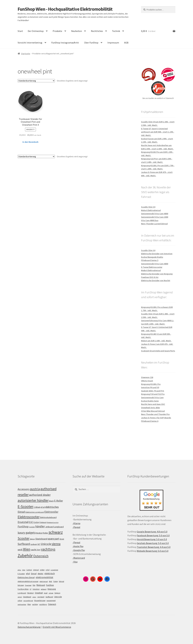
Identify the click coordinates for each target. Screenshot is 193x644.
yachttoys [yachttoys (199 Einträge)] (48, 549)
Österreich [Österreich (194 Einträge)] (41, 556)
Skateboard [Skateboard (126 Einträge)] (41, 539)
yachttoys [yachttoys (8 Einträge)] (43, 604)
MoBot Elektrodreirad (151, 270)
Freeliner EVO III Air (150, 277)
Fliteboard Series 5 (150, 260)
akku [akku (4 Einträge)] (19, 570)
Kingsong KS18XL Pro (151, 384)
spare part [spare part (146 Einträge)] (53, 539)
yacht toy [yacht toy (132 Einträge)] (36, 550)
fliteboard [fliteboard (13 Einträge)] (41, 585)
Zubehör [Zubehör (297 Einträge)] (25, 556)
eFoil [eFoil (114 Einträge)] (43, 507)
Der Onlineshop (36, 31)
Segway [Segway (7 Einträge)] (57, 593)
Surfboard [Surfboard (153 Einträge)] (24, 544)
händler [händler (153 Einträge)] (40, 526)
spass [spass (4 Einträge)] (34, 597)
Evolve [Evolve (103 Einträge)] (36, 522)
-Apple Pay (78, 546)
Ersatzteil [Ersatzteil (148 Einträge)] (23, 522)
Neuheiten (77, 31)
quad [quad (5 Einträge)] (46, 593)
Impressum (113, 43)
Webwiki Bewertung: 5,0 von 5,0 (153, 551)
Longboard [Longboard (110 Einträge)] (59, 527)
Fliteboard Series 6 (150, 421)
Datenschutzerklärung (29, 627)
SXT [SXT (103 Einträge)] (39, 544)
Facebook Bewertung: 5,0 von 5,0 (153, 535)
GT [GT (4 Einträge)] (31, 589)
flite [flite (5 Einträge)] (34, 585)
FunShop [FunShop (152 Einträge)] (23, 526)
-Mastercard (79, 558)
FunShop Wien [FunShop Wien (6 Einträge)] (23, 589)
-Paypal (76, 527)
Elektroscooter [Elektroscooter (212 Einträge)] (29, 517)
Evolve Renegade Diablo (152, 257)
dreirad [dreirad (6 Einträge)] (36, 570)
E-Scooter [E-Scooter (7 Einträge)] (21, 574)
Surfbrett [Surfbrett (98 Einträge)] (34, 544)
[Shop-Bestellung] (36, 81)
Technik (116, 31)
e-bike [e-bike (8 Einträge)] (42, 570)
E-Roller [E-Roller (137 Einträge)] (59, 501)
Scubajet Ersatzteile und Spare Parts (158, 351)
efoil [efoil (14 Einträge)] (28, 574)
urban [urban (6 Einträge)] (20, 601)
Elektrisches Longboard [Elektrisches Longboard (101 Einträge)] (35, 512)
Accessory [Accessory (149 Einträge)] (24, 489)
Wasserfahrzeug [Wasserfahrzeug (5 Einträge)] (40, 601)
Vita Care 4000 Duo (150, 220)
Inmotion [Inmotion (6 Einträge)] (36, 589)
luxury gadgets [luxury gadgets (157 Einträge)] (27, 533)
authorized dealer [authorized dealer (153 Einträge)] (40, 495)
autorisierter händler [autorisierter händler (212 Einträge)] (33, 500)
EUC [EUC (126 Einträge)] (31, 522)
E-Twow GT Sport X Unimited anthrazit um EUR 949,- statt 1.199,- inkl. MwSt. (158, 132)
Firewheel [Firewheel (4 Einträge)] (28, 585)
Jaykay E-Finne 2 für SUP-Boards (156, 418)
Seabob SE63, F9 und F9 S (153, 391)
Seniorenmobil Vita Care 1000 (155, 217)
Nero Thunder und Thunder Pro (155, 414)
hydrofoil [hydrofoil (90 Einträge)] (32, 527)
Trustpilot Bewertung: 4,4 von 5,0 (154, 547)
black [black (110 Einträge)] (51, 501)
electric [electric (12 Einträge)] (40, 574)
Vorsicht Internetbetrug (30, 43)
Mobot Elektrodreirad (151, 210)
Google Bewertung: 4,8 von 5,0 (152, 532)
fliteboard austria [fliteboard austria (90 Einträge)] (53, 522)
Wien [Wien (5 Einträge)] (29, 604)
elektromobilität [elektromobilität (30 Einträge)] (45, 577)
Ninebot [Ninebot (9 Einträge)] (30, 593)
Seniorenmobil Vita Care (152, 397)
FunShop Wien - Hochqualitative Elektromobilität (65, 9)
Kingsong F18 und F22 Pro (153, 394)
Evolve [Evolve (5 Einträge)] (56, 581)
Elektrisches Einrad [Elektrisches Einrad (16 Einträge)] (26, 577)
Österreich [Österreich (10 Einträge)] (52, 604)
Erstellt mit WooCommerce (57, 627)
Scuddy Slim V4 (148, 207)
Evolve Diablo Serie (150, 401)
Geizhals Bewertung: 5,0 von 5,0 (153, 543)
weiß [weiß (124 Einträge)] (20, 550)
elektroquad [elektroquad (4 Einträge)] (44, 581)
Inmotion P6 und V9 (150, 387)
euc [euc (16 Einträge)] (51, 581)
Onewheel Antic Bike (150, 408)
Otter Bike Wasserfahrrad (153, 411)
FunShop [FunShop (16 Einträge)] (50, 585)
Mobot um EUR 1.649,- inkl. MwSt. (156, 341)
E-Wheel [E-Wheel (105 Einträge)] (37, 507)
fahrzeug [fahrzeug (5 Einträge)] (21, 585)
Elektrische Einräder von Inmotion (157, 254)
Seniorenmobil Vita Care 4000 (155, 214)
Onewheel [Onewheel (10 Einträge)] (39, 593)
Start (20, 31)
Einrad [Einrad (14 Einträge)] (34, 574)
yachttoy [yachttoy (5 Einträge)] (35, 604)
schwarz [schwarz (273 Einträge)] (56, 532)
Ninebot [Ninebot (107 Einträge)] (39, 533)
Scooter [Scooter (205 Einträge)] (24, 538)
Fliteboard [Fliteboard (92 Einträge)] (43, 522)
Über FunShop (91, 43)
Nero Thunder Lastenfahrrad (154, 224)
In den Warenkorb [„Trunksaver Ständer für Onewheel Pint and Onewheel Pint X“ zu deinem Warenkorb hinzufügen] (30, 142)
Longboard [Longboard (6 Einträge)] (22, 593)
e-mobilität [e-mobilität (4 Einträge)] (54, 570)
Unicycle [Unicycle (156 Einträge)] (46, 544)
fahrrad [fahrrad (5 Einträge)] (61, 581)
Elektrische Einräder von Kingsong (157, 274)
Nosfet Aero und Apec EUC (153, 404)
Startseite (26, 54)
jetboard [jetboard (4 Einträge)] (44, 589)
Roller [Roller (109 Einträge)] (46, 533)
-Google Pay (79, 550)
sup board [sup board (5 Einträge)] (41, 597)
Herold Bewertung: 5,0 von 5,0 (152, 539)
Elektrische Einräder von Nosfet (156, 280)
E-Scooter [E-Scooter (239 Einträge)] (25, 506)
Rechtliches (97, 31)
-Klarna (76, 523)
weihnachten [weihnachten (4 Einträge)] (22, 604)
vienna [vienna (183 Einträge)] (56, 544)
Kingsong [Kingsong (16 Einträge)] (52, 589)
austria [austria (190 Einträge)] (35, 489)
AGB (126, 43)
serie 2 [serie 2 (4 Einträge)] (20, 597)
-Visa (75, 562)
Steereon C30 (147, 377)
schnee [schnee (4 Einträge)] (51, 593)
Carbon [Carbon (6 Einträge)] (29, 570)
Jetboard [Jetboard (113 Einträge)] (49, 527)
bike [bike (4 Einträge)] (24, 570)
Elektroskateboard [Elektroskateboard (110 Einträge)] (48, 517)
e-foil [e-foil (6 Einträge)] (48, 570)
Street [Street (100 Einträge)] (62, 539)
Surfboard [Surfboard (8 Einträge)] (49, 597)
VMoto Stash (147, 381)
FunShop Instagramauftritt (65, 43)
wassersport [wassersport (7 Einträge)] (51, 600)
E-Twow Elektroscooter (152, 267)
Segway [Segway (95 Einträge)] (32, 539)
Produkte (57, 31)
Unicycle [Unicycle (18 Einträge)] (58, 597)
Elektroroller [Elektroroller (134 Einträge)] (51, 512)
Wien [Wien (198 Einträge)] (27, 549)
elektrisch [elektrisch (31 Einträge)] (50, 573)
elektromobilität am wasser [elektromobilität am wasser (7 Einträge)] (28, 581)
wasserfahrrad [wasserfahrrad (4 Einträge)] (28, 601)
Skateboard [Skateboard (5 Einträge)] (27, 597)
